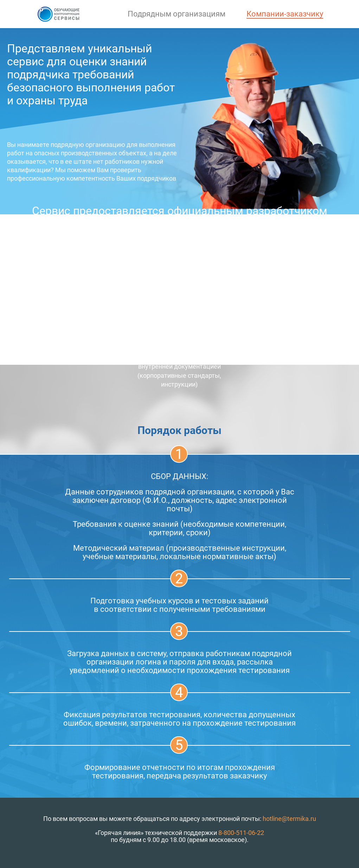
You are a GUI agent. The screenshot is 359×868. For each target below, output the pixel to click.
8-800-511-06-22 (241, 833)
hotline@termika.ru (289, 819)
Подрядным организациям (177, 14)
